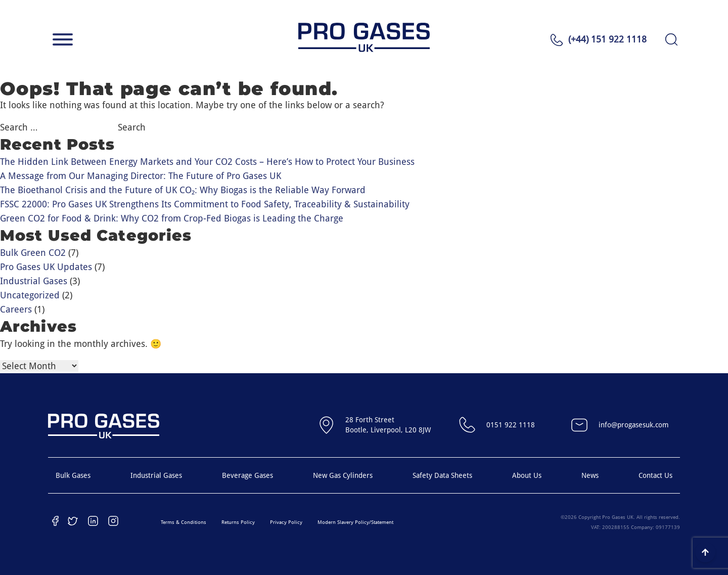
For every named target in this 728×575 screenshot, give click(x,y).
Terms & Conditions (184, 522)
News (590, 475)
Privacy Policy (286, 522)
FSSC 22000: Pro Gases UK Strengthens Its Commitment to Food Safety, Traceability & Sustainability (205, 204)
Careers (16, 309)
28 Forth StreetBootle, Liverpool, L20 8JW (373, 425)
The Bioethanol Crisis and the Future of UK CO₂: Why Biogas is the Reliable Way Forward (183, 190)
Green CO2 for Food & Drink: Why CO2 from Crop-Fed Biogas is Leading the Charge (172, 218)
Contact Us (655, 475)
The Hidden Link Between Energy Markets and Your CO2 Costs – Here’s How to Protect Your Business (207, 162)
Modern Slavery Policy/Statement (355, 522)
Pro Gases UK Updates (46, 267)
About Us (527, 475)
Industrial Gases (34, 281)
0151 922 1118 (495, 425)
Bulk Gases (73, 475)
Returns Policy (238, 522)
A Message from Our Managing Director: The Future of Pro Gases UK (141, 176)
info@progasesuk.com (619, 425)
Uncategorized (30, 295)
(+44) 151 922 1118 (607, 39)
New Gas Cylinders (343, 475)
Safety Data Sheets (442, 475)
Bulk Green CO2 (33, 253)
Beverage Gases (247, 475)
